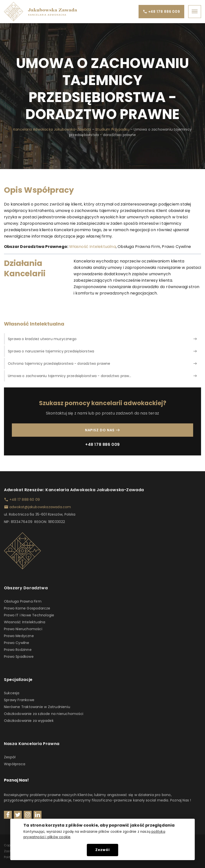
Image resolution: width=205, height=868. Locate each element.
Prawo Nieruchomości (23, 629)
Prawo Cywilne (17, 643)
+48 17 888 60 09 (25, 500)
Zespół (10, 757)
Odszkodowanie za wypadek (29, 721)
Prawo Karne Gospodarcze (27, 608)
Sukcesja (12, 693)
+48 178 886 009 (102, 444)
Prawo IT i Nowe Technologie (29, 615)
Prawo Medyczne (19, 636)
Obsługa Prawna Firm (23, 601)
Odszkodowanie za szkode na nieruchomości (44, 714)
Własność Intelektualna (92, 247)
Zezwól (102, 850)
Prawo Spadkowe (19, 657)
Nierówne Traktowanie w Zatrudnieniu (37, 707)
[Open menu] (195, 12)
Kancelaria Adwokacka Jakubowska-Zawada (52, 129)
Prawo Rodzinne (18, 650)
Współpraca (15, 764)
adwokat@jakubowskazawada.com (40, 507)
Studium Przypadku (112, 129)
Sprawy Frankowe (19, 700)
